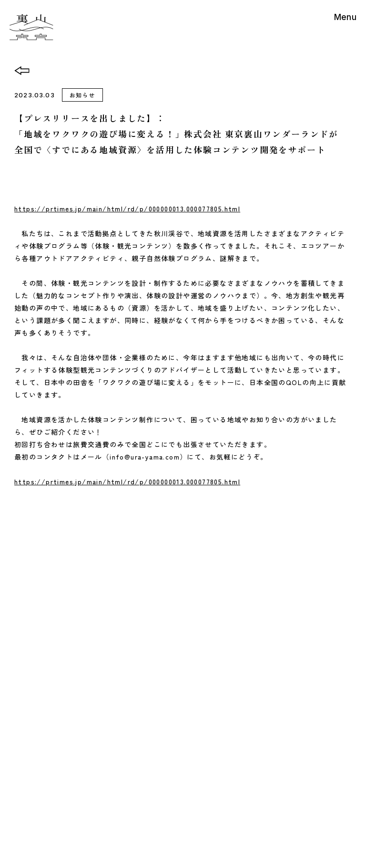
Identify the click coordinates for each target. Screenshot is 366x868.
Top (111, 566)
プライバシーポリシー (214, 820)
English (249, 579)
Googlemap (187, 727)
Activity (117, 582)
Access (250, 566)
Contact (118, 645)
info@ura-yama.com (202, 763)
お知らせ (82, 95)
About (115, 613)
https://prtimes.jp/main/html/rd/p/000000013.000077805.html (127, 209)
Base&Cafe (124, 597)
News (114, 629)
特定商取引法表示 (146, 820)
